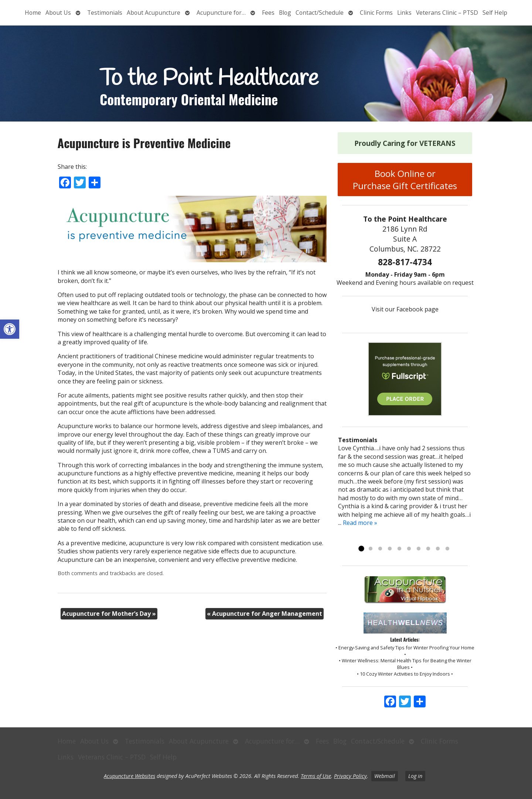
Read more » (360, 523)
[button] (10, 329)
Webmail (385, 776)
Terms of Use (316, 776)
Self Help (495, 13)
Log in (415, 776)
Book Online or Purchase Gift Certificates (405, 180)
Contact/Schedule (320, 13)
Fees (268, 13)
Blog (285, 13)
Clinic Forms (376, 13)
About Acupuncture (154, 13)
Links (404, 13)
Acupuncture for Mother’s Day (109, 614)
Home (33, 13)
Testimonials (105, 13)
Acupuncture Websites (129, 776)
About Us (58, 13)
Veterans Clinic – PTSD (447, 13)
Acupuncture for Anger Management (265, 614)
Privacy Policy (350, 776)
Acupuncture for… (221, 13)
